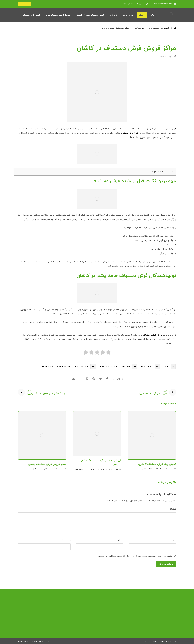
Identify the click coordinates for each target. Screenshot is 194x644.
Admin (166, 367)
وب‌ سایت (66, 540)
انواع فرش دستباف (129, 133)
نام (175, 540)
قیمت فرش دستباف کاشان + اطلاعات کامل (115, 367)
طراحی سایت (172, 641)
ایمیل (121, 540)
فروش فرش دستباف (153, 335)
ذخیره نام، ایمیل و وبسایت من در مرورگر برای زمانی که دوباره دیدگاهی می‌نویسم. (135, 556)
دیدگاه (172, 509)
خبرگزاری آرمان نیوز (33, 641)
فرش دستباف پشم (111, 469)
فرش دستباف (170, 129)
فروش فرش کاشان (63, 367)
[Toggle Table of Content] (170, 172)
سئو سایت (162, 641)
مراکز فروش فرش (47, 367)
